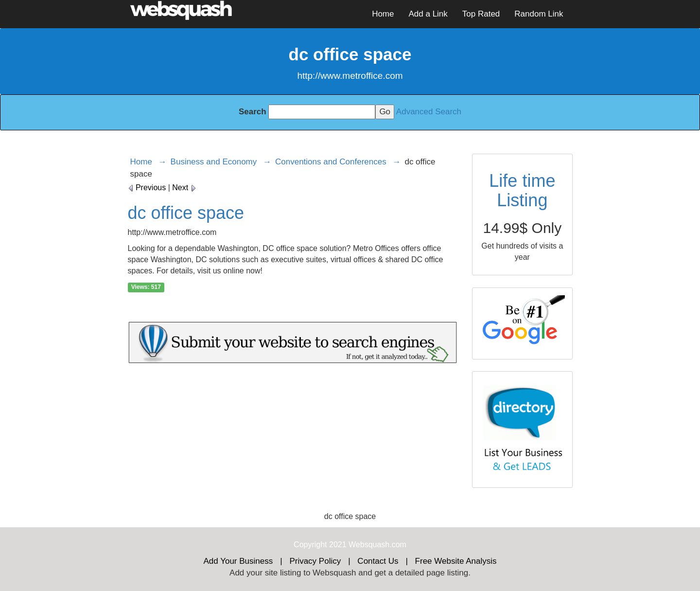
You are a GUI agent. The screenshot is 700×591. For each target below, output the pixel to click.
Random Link (539, 14)
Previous (147, 188)
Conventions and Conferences (331, 162)
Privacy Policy (315, 561)
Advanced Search (429, 112)
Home (383, 14)
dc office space (186, 213)
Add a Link (428, 14)
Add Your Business (238, 561)
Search (253, 112)
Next (184, 188)
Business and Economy (214, 162)
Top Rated (481, 14)
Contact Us (378, 561)
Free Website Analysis (456, 561)
